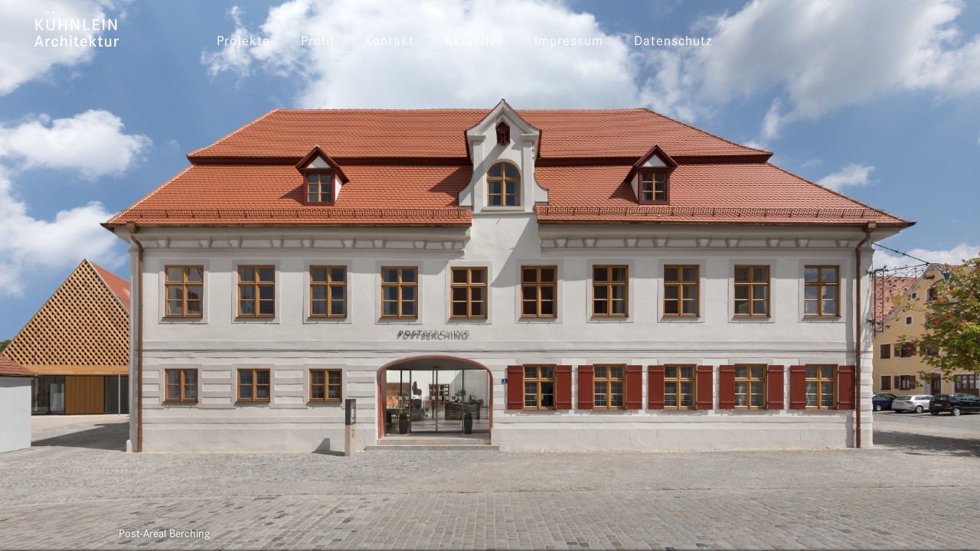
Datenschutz (673, 42)
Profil (317, 42)
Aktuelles (474, 42)
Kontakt (389, 42)
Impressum (569, 42)
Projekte (243, 42)
